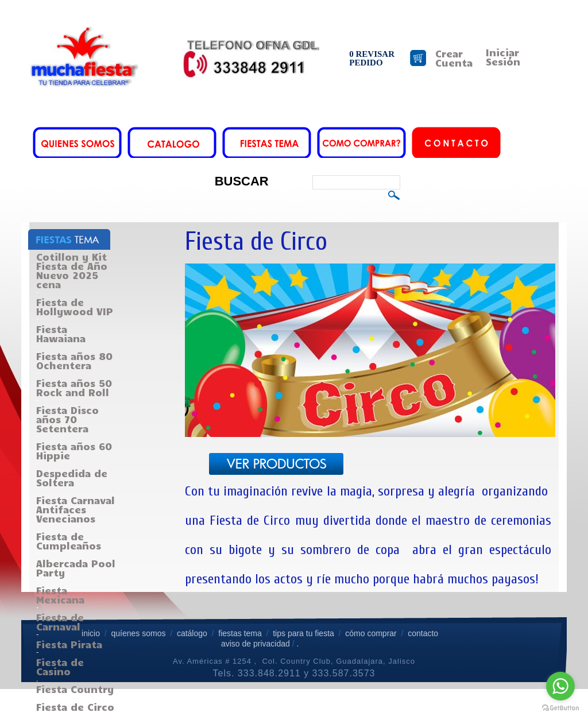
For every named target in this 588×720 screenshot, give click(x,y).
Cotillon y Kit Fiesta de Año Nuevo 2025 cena (72, 270)
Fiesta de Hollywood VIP (75, 307)
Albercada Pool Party (76, 568)
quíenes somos (138, 633)
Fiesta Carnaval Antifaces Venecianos (76, 509)
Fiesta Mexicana (60, 595)
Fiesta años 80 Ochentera (74, 361)
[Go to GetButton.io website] (560, 708)
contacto (423, 633)
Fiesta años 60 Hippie (74, 451)
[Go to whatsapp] (560, 686)
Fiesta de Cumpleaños (69, 541)
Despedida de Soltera (72, 478)
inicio (91, 633)
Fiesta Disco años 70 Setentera (67, 419)
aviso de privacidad (256, 644)
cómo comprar (372, 633)
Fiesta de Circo (75, 707)
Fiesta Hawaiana (61, 334)
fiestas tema (239, 633)
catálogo (192, 633)
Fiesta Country (75, 689)
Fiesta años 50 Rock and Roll (74, 388)
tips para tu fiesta (303, 633)
